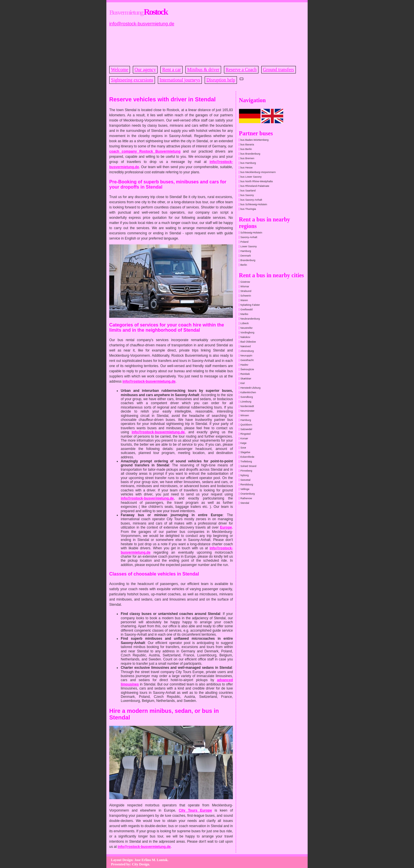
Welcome (120, 70)
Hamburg (246, 251)
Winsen (245, 415)
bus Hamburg (248, 163)
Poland (244, 242)
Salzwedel (246, 429)
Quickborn (246, 425)
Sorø (243, 448)
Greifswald (247, 309)
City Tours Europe (195, 810)
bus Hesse (247, 168)
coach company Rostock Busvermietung (145, 151)
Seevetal (245, 480)
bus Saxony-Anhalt (251, 200)
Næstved (246, 346)
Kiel (243, 383)
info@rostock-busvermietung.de (142, 24)
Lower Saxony (249, 246)
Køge (244, 443)
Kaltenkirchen (248, 392)
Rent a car (171, 70)
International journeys (180, 80)
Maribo (244, 314)
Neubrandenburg (250, 319)
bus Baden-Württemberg (254, 140)
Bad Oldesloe (248, 342)
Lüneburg (246, 402)
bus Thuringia (248, 209)
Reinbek (245, 374)
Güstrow (245, 282)
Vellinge (245, 489)
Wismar (245, 286)
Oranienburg (248, 494)
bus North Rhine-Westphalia (256, 181)
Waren (244, 300)
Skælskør (246, 379)
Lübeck (245, 323)
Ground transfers (279, 70)
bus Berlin (246, 149)
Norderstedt (247, 406)
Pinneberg (246, 471)
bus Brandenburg (250, 154)
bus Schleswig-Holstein (254, 204)
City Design (141, 864)
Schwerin (246, 296)
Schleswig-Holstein (251, 233)
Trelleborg (246, 461)
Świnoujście (247, 369)
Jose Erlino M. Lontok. (151, 860)
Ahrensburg (247, 351)
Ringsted (246, 434)
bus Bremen (247, 158)
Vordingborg (247, 333)
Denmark (246, 256)
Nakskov (245, 337)
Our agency (145, 70)
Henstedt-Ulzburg (250, 388)
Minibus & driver (203, 70)
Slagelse (245, 452)
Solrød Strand (248, 466)
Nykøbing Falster (250, 305)
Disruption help (221, 80)
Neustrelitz (247, 328)
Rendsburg (247, 485)
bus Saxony (247, 195)
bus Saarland (248, 191)
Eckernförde (247, 457)
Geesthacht (247, 360)
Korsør (244, 438)
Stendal (245, 503)
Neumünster (247, 411)
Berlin (244, 265)
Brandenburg (248, 260)
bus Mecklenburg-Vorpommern (258, 172)
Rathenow (246, 498)
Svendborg (247, 397)
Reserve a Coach (241, 70)
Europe (226, 527)
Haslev (244, 365)
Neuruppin (246, 356)
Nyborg (245, 475)
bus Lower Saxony (251, 177)
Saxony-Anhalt (249, 237)
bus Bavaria (247, 145)
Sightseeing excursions (132, 80)
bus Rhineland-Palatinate (255, 186)
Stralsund (246, 291)
